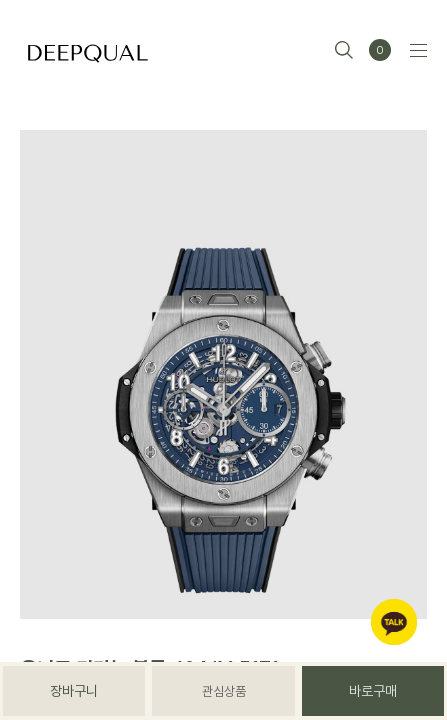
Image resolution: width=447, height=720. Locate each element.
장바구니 (74, 691)
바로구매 (373, 691)
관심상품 (224, 691)
